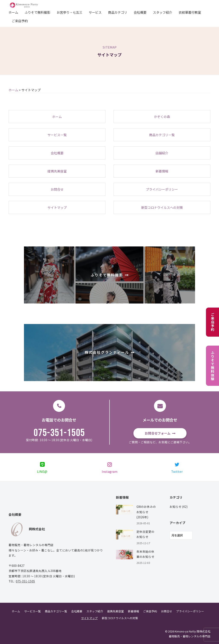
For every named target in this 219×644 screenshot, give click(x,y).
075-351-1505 (59, 433)
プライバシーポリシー (190, 611)
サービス (95, 12)
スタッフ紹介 (163, 12)
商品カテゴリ (118, 12)
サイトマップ (89, 618)
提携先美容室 (115, 611)
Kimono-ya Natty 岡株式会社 (193, 631)
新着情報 (133, 611)
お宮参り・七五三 (70, 12)
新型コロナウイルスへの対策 (120, 618)
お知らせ (176, 507)
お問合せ (167, 611)
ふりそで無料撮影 (37, 12)
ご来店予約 (20, 21)
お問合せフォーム (158, 433)
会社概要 (140, 12)
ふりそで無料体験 (213, 366)
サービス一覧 (33, 611)
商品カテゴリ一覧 (56, 611)
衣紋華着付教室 (190, 12)
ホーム (13, 12)
